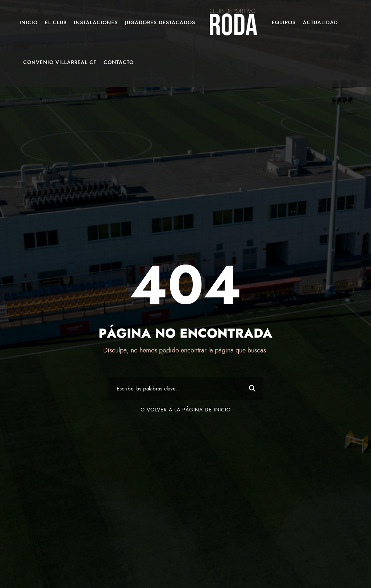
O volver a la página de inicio (186, 410)
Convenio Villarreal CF (60, 62)
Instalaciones (96, 23)
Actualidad (320, 23)
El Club (56, 23)
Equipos (284, 23)
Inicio (29, 23)
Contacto (119, 62)
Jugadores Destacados (160, 23)
